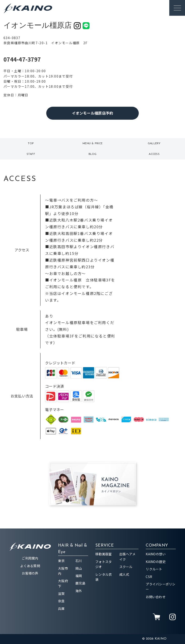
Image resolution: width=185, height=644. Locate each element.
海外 (79, 591)
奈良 (61, 601)
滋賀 (61, 594)
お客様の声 (30, 573)
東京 (61, 561)
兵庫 (61, 609)
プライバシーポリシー (160, 587)
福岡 (79, 576)
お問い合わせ (156, 597)
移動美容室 (103, 554)
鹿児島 (80, 583)
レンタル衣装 (103, 577)
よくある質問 (30, 566)
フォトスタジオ (103, 564)
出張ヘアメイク (127, 556)
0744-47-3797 (22, 59)
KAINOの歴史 (156, 562)
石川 (79, 561)
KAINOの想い (156, 554)
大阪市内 (63, 571)
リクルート (154, 569)
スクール (126, 567)
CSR (149, 577)
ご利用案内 (30, 558)
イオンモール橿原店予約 (93, 113)
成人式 (124, 574)
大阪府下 (63, 583)
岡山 (79, 568)
